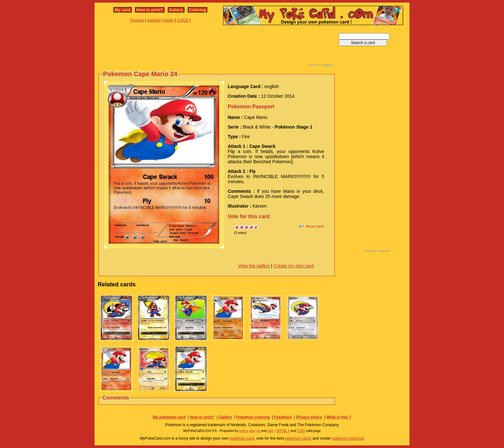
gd (259, 431)
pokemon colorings (348, 438)
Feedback (283, 417)
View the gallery (254, 266)
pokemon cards (298, 438)
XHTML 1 (283, 431)
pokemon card (242, 438)
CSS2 (301, 431)
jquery (243, 431)
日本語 (183, 20)
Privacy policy (309, 417)
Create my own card (294, 266)
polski (169, 20)
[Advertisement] (217, 48)
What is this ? (339, 417)
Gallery (176, 10)
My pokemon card (169, 417)
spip (270, 431)
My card (123, 10)
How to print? (150, 10)
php (252, 431)
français (137, 20)
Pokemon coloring (253, 417)
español (154, 20)
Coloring (198, 10)
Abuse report (315, 226)
